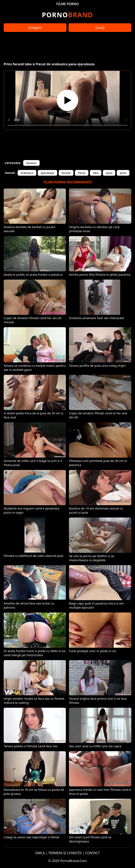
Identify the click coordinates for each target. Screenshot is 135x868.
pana (109, 173)
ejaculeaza (47, 173)
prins (123, 173)
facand (66, 173)
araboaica (27, 173)
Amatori (31, 163)
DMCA (40, 853)
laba (96, 173)
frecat (82, 173)
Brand (67, 15)
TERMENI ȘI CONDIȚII (65, 853)
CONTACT (92, 853)
